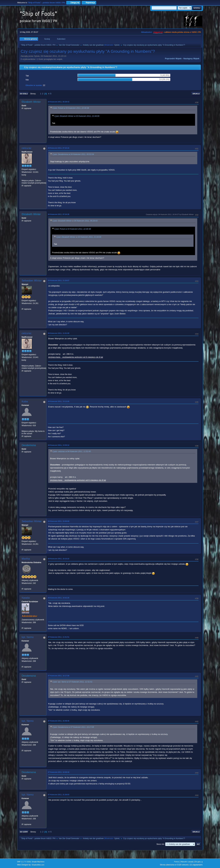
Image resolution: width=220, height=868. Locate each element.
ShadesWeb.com (38, 865)
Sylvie (117, 45)
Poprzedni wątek (173, 59)
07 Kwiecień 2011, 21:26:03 (59, 795)
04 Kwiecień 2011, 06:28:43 (59, 102)
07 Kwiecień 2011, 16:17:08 (59, 676)
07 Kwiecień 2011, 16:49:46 (59, 721)
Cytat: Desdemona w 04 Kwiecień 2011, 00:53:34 (73, 154)
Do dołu (24, 94)
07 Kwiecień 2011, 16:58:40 (59, 772)
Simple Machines (38, 862)
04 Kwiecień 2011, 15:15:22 (59, 559)
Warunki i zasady (187, 862)
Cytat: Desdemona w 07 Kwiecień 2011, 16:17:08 (73, 727)
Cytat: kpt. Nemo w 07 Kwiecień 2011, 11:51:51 (72, 682)
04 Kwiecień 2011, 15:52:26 (59, 598)
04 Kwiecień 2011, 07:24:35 (59, 214)
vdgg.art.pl (158, 32)
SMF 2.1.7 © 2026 (24, 862)
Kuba (25, 401)
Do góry (24, 832)
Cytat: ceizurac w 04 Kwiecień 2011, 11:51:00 (72, 451)
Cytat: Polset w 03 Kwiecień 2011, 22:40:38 (71, 108)
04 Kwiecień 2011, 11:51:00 (59, 333)
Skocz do (160, 844)
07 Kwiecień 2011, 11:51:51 (59, 637)
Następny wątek (191, 59)
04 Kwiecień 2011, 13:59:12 (59, 445)
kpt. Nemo (28, 637)
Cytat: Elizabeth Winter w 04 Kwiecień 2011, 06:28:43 (75, 221)
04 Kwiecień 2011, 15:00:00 (59, 521)
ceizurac (27, 148)
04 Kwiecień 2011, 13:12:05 (59, 401)
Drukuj (196, 94)
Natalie (26, 598)
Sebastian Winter (32, 281)
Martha (26, 559)
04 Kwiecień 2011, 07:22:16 (59, 148)
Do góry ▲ (199, 862)
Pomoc (177, 862)
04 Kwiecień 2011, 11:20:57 (59, 280)
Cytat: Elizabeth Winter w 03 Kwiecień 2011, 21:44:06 (77, 116)
